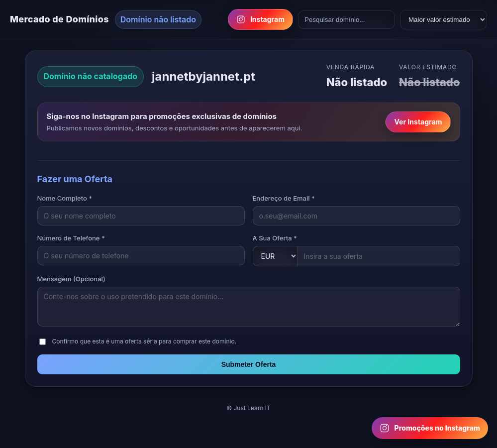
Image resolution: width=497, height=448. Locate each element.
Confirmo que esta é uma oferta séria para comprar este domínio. (145, 341)
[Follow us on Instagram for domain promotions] (430, 428)
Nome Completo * (65, 198)
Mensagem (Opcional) (71, 279)
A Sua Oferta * (275, 238)
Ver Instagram (418, 122)
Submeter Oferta (249, 364)
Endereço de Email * (284, 198)
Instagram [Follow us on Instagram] (260, 19)
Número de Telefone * (71, 238)
